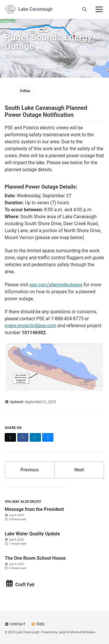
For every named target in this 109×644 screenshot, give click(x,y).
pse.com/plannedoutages (56, 285)
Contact (15, 624)
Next (79, 470)
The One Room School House (35, 558)
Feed (38, 624)
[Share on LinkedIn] (35, 437)
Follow (25, 91)
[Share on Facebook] (23, 437)
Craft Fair (20, 585)
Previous (30, 470)
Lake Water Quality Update (32, 534)
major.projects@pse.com (31, 326)
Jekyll (62, 632)
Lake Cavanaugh (35, 9)
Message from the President (34, 509)
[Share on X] (10, 437)
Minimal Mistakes (83, 632)
